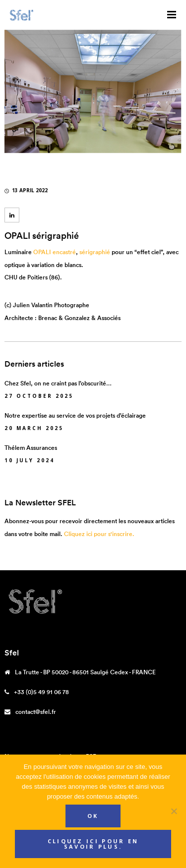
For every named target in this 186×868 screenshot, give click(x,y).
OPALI (42, 252)
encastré (64, 252)
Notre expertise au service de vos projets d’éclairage (75, 415)
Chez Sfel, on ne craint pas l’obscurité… (58, 383)
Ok (93, 816)
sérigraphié (95, 252)
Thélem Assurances (31, 448)
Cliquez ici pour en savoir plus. (93, 844)
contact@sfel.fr (36, 712)
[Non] (174, 811)
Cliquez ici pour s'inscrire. (99, 534)
